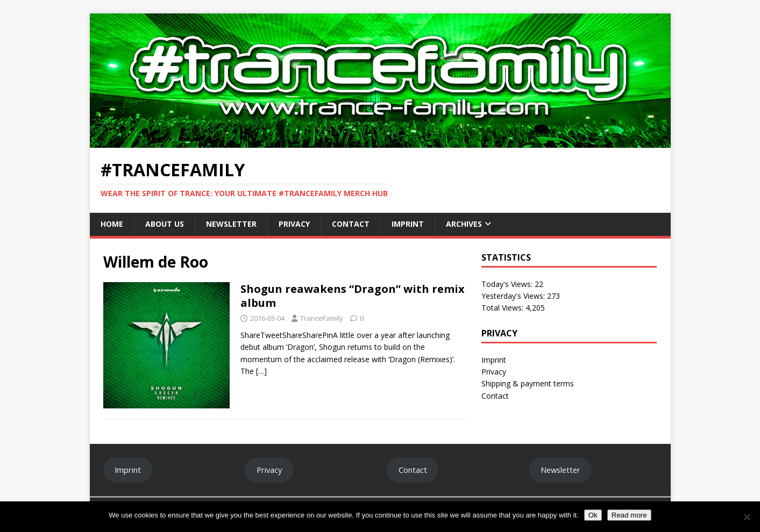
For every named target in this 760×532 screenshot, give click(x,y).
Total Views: (503, 308)
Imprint (408, 224)
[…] (261, 371)
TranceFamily (322, 318)
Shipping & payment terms (528, 383)
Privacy (294, 224)
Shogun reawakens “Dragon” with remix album (353, 296)
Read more (629, 515)
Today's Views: (508, 284)
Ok (593, 515)
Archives (464, 224)
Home (112, 224)
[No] (747, 517)
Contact (351, 224)
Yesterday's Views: (514, 296)
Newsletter (231, 224)
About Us (165, 224)
